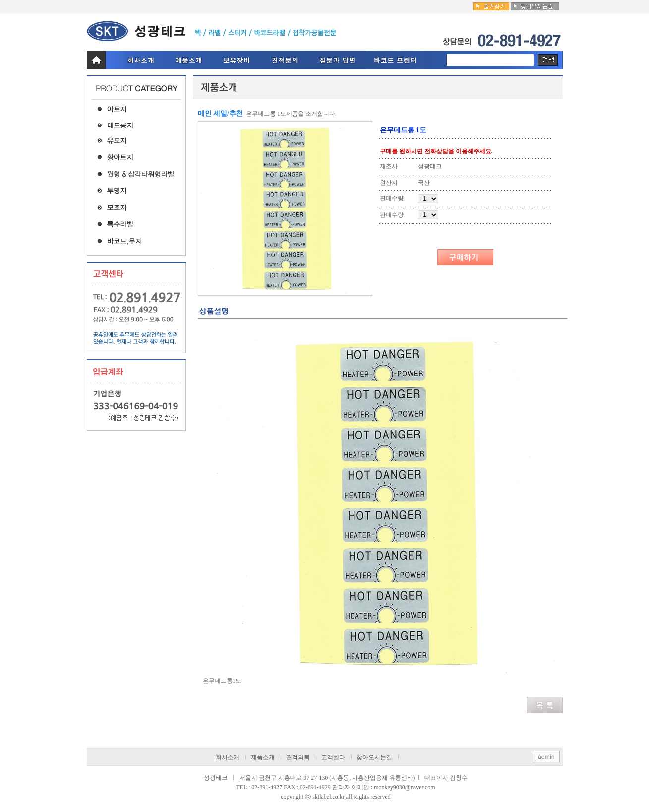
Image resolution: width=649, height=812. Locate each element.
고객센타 (333, 757)
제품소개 (263, 757)
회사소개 (228, 757)
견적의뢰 (298, 757)
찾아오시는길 (374, 757)
